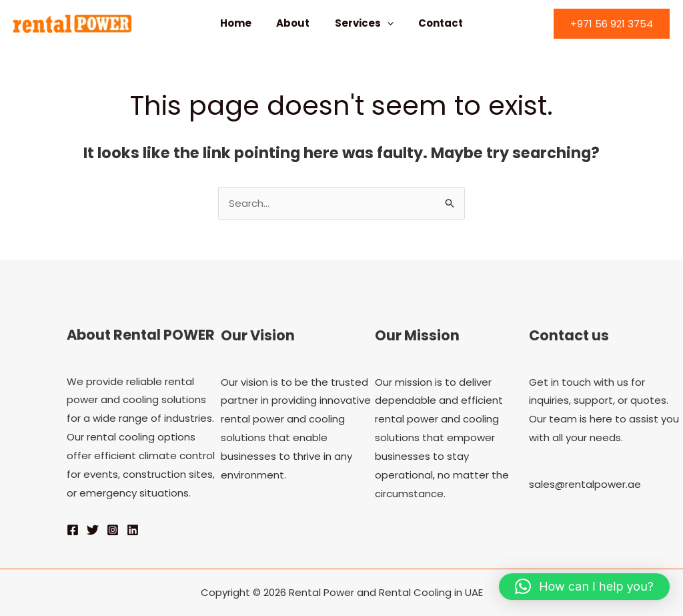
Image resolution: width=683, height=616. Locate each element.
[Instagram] (113, 530)
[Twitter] (93, 530)
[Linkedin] (133, 530)
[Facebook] (73, 530)
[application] (385, 23)
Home (243, 23)
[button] (612, 24)
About (295, 23)
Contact (433, 23)
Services (362, 23)
